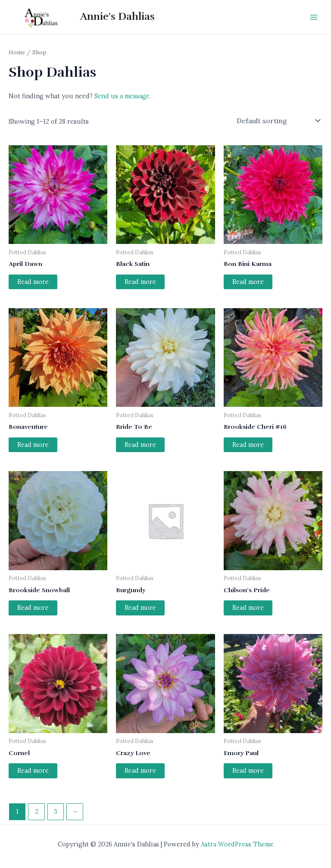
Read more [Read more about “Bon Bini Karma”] (248, 282)
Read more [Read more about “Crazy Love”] (140, 770)
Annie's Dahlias (117, 17)
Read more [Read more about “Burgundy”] (140, 607)
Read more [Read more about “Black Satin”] (140, 282)
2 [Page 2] (37, 811)
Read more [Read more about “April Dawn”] (33, 282)
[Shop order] (278, 121)
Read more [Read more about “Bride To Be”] (140, 445)
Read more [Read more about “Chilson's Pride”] (248, 607)
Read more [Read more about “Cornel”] (33, 770)
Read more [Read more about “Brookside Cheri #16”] (248, 445)
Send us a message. (123, 96)
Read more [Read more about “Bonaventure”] (33, 445)
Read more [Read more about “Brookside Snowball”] (33, 607)
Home (17, 52)
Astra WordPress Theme (237, 844)
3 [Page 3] (56, 811)
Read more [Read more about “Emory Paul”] (248, 770)
